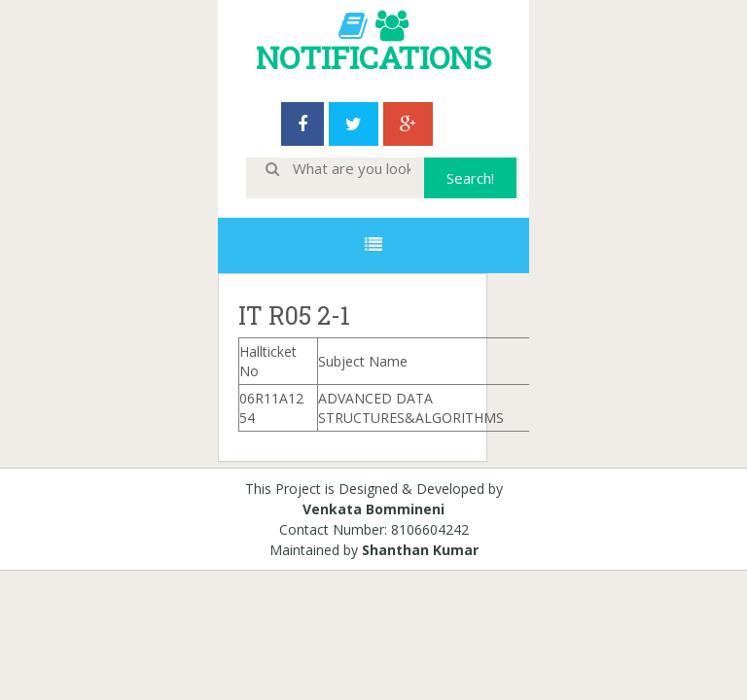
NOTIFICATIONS (373, 57)
